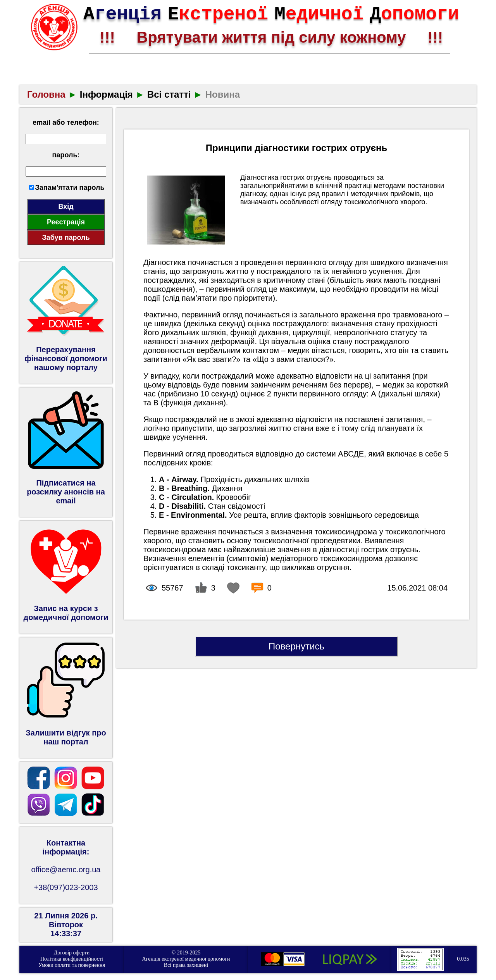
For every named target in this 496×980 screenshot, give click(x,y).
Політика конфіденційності (72, 959)
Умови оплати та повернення (72, 965)
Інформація (106, 94)
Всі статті (169, 94)
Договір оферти (72, 953)
